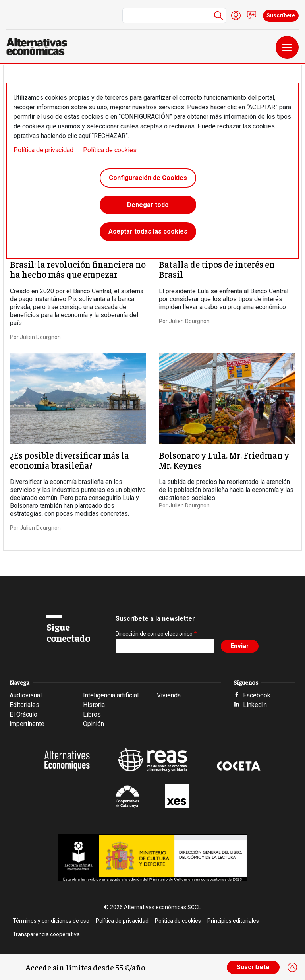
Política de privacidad (43, 150)
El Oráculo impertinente (27, 719)
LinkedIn (255, 705)
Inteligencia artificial (111, 695)
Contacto (252, 15)
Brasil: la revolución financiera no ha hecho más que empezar (78, 269)
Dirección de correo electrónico (154, 634)
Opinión (94, 724)
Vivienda (169, 695)
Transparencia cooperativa (46, 934)
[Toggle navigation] (287, 47)
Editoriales (24, 705)
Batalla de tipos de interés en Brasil (217, 269)
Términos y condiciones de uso (51, 921)
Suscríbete (281, 15)
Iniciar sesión (236, 15)
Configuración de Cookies (148, 178)
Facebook (257, 695)
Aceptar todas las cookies (148, 232)
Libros (92, 714)
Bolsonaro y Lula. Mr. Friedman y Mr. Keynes (224, 460)
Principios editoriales (233, 921)
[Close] (292, 967)
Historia (94, 705)
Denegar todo (148, 205)
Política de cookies (110, 150)
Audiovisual (26, 695)
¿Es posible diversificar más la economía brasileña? (69, 460)
